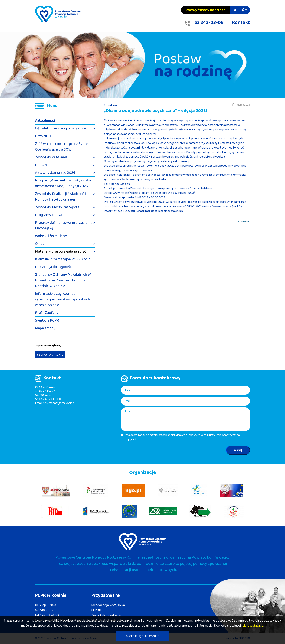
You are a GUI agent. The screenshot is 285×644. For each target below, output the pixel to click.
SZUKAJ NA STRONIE (50, 355)
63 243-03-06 (209, 23)
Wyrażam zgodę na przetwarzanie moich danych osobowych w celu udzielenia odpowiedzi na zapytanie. (183, 437)
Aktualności (45, 121)
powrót (245, 222)
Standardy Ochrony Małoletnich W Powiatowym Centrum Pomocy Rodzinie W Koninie (63, 280)
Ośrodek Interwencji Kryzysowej (61, 128)
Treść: (128, 411)
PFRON (41, 165)
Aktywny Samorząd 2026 (55, 173)
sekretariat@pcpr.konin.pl (59, 403)
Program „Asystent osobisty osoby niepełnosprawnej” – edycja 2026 (63, 183)
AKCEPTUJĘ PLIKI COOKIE (143, 636)
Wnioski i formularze (51, 236)
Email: (128, 401)
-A (234, 10)
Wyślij (238, 450)
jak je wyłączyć (252, 626)
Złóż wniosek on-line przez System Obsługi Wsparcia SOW (63, 147)
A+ (244, 10)
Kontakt (241, 23)
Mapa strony (45, 328)
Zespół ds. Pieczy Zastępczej (58, 207)
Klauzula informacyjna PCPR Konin (63, 259)
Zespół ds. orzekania (51, 157)
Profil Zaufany (47, 313)
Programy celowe (49, 215)
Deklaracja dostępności (54, 267)
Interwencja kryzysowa (108, 605)
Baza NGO (43, 136)
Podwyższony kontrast (205, 10)
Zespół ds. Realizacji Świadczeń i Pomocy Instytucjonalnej (60, 197)
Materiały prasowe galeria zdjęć (61, 251)
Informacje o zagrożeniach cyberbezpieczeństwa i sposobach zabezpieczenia (63, 299)
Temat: (128, 390)
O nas (40, 244)
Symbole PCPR (47, 320)
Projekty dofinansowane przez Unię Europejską (64, 225)
